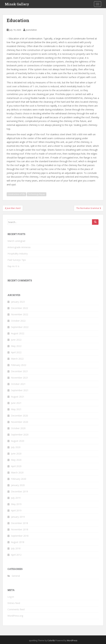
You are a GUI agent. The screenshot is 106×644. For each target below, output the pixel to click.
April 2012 (16, 555)
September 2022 (20, 327)
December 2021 (20, 371)
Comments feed (16, 609)
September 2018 (20, 536)
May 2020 (16, 460)
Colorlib (51, 641)
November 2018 (20, 529)
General (16, 576)
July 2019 (16, 498)
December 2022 (20, 308)
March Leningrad (16, 241)
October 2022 (18, 321)
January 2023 (18, 302)
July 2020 (16, 447)
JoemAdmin (31, 30)
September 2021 (20, 390)
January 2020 (18, 485)
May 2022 (16, 346)
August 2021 (18, 397)
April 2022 (16, 352)
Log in (11, 597)
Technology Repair (37, 194)
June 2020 (16, 454)
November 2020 (20, 422)
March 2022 (17, 359)
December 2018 (20, 523)
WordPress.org (15, 616)
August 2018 (18, 542)
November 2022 (20, 314)
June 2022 (16, 340)
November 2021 (20, 378)
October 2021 (18, 384)
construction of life (16, 194)
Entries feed (14, 603)
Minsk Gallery (17, 4)
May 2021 (16, 409)
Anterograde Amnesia (19, 247)
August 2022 (18, 333)
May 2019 (16, 504)
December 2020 (20, 416)
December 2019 (20, 491)
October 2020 (18, 428)
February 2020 (19, 479)
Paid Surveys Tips (17, 260)
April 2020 (16, 466)
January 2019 (18, 517)
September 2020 (20, 435)
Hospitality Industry (18, 254)
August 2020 (18, 441)
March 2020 (17, 472)
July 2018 (16, 548)
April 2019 (16, 510)
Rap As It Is (13, 266)
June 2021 (16, 403)
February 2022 (19, 365)
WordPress (72, 641)
